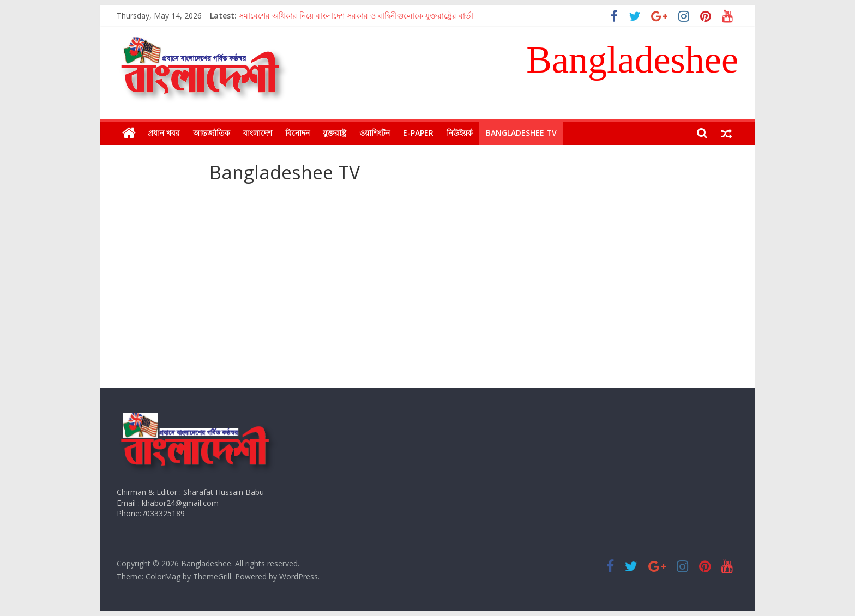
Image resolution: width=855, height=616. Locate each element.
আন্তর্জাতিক (212, 133)
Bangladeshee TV (521, 133)
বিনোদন (297, 133)
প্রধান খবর (164, 133)
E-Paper (418, 133)
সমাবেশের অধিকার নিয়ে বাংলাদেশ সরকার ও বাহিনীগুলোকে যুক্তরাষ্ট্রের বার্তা (356, 16)
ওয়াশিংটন (375, 133)
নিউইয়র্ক (460, 133)
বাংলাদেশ (258, 133)
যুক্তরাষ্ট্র (335, 133)
